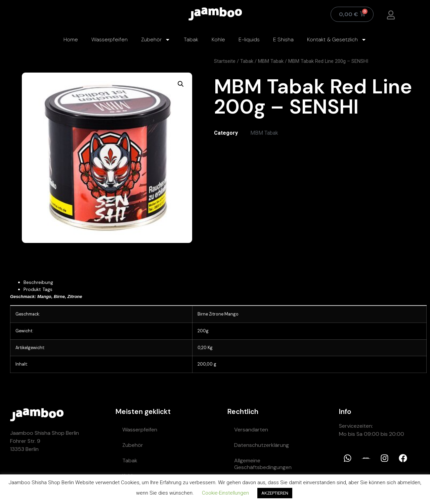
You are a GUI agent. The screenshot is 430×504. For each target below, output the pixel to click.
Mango (231, 314)
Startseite (225, 61)
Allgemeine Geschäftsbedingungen (263, 464)
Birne (203, 314)
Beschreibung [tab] (38, 282)
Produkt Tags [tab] (38, 289)
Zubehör (156, 40)
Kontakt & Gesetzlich (337, 40)
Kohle (218, 39)
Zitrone (216, 314)
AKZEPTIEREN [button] (275, 493)
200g (203, 331)
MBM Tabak (271, 61)
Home (71, 39)
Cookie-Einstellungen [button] (225, 493)
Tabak (191, 39)
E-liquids (249, 39)
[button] (181, 84)
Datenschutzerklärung (262, 445)
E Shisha (283, 39)
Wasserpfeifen (110, 39)
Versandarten (251, 430)
